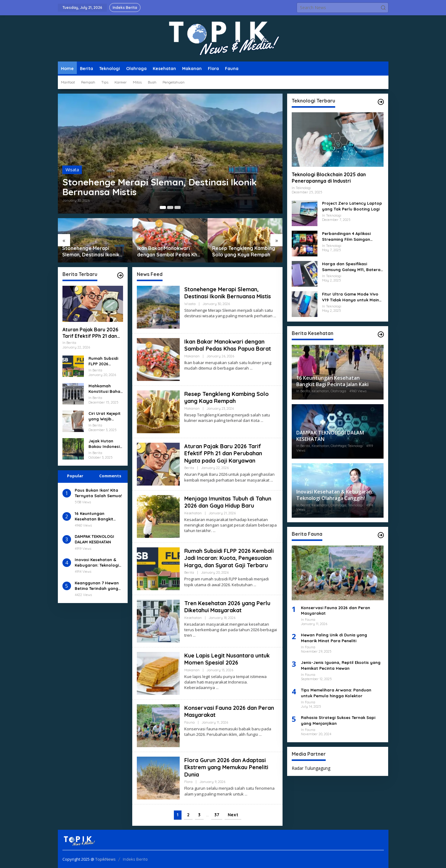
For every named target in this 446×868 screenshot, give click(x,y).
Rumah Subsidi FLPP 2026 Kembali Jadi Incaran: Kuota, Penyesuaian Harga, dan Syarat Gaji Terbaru (104, 361)
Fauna (189, 722)
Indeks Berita (135, 859)
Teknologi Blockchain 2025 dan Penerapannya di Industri (329, 178)
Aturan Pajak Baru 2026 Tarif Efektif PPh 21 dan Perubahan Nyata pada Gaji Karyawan (90, 333)
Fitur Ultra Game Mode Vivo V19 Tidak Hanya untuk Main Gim (350, 297)
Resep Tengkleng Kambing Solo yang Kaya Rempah (244, 251)
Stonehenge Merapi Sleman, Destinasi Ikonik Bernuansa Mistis (160, 187)
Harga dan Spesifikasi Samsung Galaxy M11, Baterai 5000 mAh (352, 267)
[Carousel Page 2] (170, 207)
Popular (75, 476)
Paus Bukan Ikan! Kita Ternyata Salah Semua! (98, 493)
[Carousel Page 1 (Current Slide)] (163, 207)
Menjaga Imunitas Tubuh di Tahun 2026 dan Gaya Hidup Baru (228, 502)
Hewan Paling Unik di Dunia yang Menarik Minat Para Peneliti (334, 638)
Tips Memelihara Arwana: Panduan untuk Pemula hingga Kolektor (336, 693)
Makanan (192, 356)
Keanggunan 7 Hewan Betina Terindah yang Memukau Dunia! (97, 586)
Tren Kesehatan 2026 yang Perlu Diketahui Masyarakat (227, 607)
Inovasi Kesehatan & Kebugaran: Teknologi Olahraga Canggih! (97, 563)
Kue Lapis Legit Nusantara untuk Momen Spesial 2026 (227, 659)
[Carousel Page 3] (178, 207)
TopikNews (105, 859)
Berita (189, 468)
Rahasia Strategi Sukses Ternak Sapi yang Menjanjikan (338, 720)
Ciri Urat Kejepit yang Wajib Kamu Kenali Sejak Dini (105, 416)
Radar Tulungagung (311, 768)
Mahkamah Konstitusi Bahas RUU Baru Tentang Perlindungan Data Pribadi (105, 389)
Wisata (72, 170)
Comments (110, 476)
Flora (188, 782)
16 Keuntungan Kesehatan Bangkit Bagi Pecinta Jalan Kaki (99, 516)
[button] (383, 8)
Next (233, 815)
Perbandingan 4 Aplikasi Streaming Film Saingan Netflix (346, 236)
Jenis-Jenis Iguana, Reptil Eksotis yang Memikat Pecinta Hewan (341, 665)
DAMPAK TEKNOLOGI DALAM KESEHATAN (94, 539)
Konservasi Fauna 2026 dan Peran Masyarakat (335, 610)
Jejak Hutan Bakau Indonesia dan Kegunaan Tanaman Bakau (105, 444)
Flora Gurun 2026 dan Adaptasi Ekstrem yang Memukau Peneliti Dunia (226, 767)
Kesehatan (193, 513)
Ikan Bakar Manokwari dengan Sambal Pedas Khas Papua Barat (170, 251)
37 (217, 815)
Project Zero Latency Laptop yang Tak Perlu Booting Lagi (352, 206)
